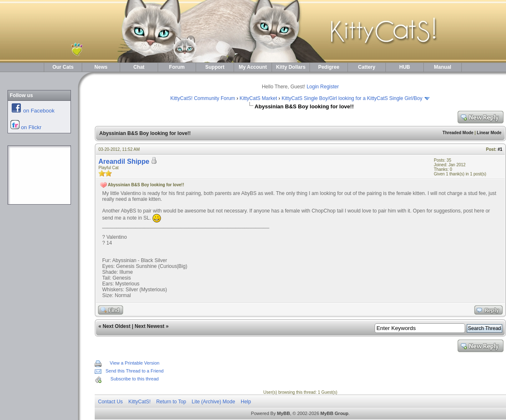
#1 (500, 149)
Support (215, 67)
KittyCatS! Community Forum (203, 98)
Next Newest (150, 326)
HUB (405, 67)
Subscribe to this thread (135, 379)
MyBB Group (334, 413)
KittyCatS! (140, 402)
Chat (139, 67)
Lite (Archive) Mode (214, 402)
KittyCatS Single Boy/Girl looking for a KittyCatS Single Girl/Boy (352, 98)
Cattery (366, 67)
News (101, 67)
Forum (177, 67)
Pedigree (329, 67)
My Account (253, 67)
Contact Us (110, 402)
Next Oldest (117, 326)
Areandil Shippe (124, 161)
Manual (442, 67)
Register (330, 87)
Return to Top (171, 402)
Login (313, 87)
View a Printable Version (135, 363)
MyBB (283, 413)
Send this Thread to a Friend (135, 371)
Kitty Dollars (291, 67)
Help (246, 402)
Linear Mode (489, 133)
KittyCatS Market (258, 98)
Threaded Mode (458, 133)
